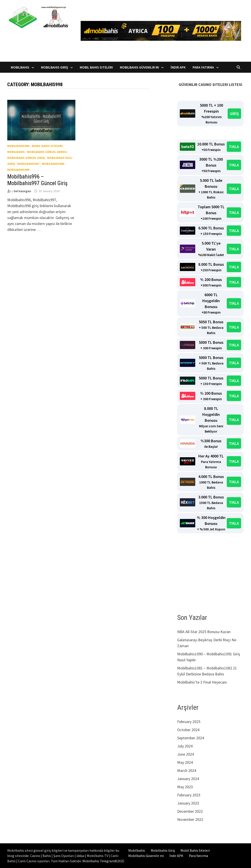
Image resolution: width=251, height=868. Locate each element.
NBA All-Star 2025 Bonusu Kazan (204, 632)
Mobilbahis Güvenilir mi (139, 67)
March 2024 (187, 770)
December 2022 (190, 811)
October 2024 (188, 730)
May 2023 (185, 787)
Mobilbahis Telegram (99, 861)
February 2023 (189, 795)
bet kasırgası (22, 191)
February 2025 (189, 722)
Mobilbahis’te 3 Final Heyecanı (202, 682)
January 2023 (188, 803)
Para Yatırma (203, 67)
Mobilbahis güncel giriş (26, 158)
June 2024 (186, 754)
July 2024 (185, 746)
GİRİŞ (234, 114)
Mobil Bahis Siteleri (96, 67)
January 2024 (188, 779)
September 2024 (191, 738)
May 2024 (185, 762)
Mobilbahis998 (53, 164)
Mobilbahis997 (28, 164)
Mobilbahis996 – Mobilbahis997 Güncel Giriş (37, 180)
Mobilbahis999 (18, 170)
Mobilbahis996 (18, 146)
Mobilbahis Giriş (55, 67)
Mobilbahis (20, 67)
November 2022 (190, 819)
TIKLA (234, 147)
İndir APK (178, 67)
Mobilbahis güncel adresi (47, 152)
